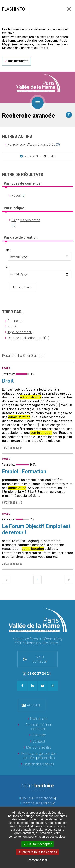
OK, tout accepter (38, 844)
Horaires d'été (18, 61)
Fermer (69, 9)
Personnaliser (38, 860)
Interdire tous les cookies (37, 852)
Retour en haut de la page (71, 604)
